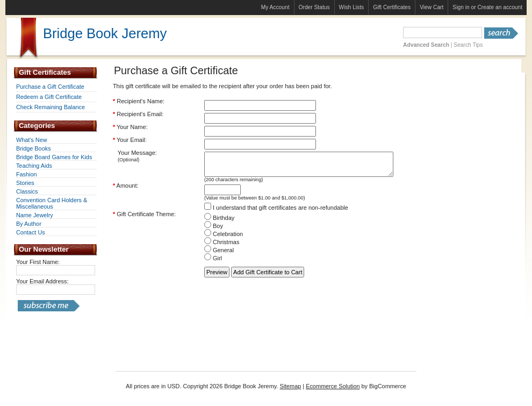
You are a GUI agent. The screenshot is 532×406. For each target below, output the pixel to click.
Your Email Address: (42, 281)
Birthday (219, 223)
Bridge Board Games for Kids (54, 157)
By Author (29, 224)
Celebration (224, 239)
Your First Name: (38, 262)
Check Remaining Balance (51, 107)
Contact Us (31, 232)
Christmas (222, 247)
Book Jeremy (105, 33)
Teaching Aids (34, 166)
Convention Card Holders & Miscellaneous (52, 203)
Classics (27, 191)
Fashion (27, 174)
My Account (275, 7)
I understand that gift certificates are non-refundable (276, 212)
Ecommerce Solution (333, 386)
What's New (32, 140)
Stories (25, 183)
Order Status (314, 7)
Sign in (461, 7)
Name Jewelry (35, 215)
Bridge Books (34, 148)
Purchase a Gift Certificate (50, 87)
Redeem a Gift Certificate (49, 97)
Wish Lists (352, 7)
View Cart (432, 7)
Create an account (500, 7)
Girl (213, 263)
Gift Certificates (392, 7)
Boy (214, 231)
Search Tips (468, 45)
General (219, 255)
